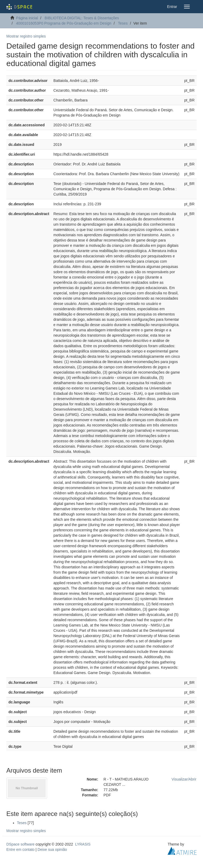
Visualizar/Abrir (184, 779)
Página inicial (27, 18)
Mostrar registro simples (26, 36)
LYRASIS (83, 844)
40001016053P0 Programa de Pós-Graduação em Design (64, 23)
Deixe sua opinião (52, 850)
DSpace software (20, 844)
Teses (123, 23)
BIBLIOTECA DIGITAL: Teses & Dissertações (82, 18)
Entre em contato (20, 850)
